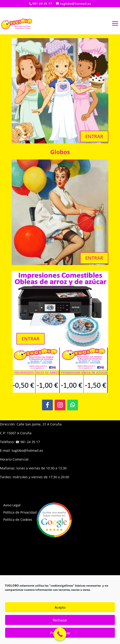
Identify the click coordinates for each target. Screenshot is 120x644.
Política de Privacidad (20, 512)
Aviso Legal (12, 505)
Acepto (60, 607)
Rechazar (60, 620)
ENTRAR (94, 136)
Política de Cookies (18, 520)
